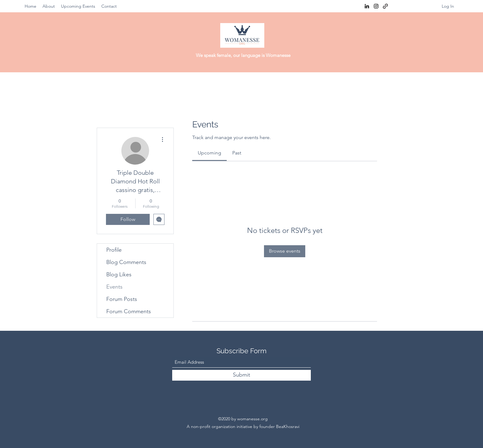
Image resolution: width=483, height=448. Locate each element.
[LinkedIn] (367, 6)
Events (114, 287)
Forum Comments (129, 311)
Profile (114, 250)
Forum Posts (122, 299)
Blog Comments (126, 262)
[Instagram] (376, 6)
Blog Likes (119, 274)
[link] (209, 153)
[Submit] (241, 375)
